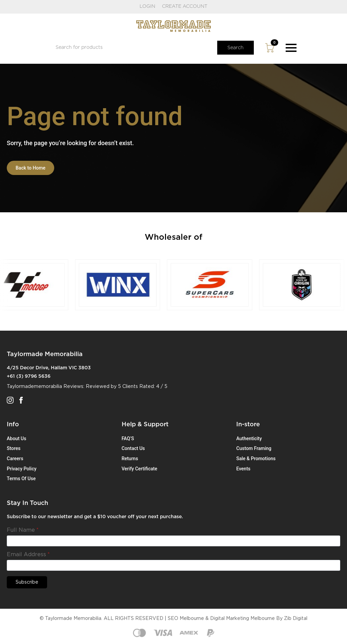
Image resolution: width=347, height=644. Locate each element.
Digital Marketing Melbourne (242, 619)
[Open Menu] (291, 48)
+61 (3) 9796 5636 (29, 376)
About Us (16, 438)
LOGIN (147, 6)
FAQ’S (128, 438)
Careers (15, 458)
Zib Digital (296, 619)
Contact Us (133, 448)
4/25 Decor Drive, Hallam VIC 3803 (49, 368)
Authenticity (249, 438)
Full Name (23, 530)
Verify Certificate (139, 469)
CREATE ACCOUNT (185, 6)
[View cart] (270, 48)
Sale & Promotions (256, 458)
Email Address (28, 554)
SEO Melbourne (186, 619)
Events (243, 469)
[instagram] (10, 400)
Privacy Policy (22, 469)
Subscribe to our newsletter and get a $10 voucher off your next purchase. (95, 517)
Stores (14, 448)
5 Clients (128, 387)
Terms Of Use (21, 479)
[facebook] (21, 400)
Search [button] (236, 48)
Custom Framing (254, 448)
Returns (130, 458)
